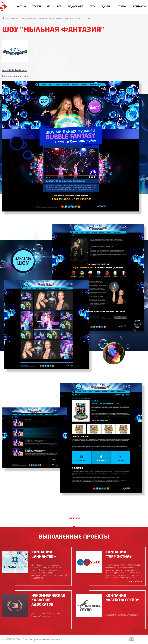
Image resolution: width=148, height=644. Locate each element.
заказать (74, 519)
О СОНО (21, 7)
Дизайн (107, 7)
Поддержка (76, 7)
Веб (59, 7)
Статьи (122, 7)
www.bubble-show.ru (15, 71)
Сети (92, 7)
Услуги (37, 7)
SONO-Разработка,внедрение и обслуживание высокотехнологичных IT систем (41, 19)
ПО (49, 7)
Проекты (91, 19)
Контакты (139, 7)
